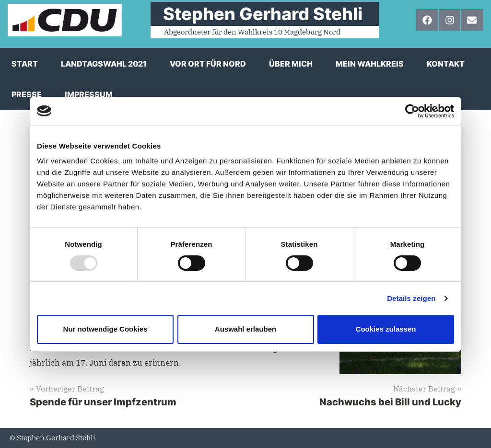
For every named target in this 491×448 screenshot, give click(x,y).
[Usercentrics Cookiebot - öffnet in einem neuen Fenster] (412, 111)
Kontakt (446, 64)
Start (25, 64)
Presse (27, 94)
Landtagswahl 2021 (104, 64)
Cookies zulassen (386, 329)
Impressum (89, 94)
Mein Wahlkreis (370, 64)
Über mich (291, 64)
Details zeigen (411, 298)
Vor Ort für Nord (208, 64)
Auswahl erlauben (245, 329)
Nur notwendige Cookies (105, 329)
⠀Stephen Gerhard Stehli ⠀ (265, 14)
